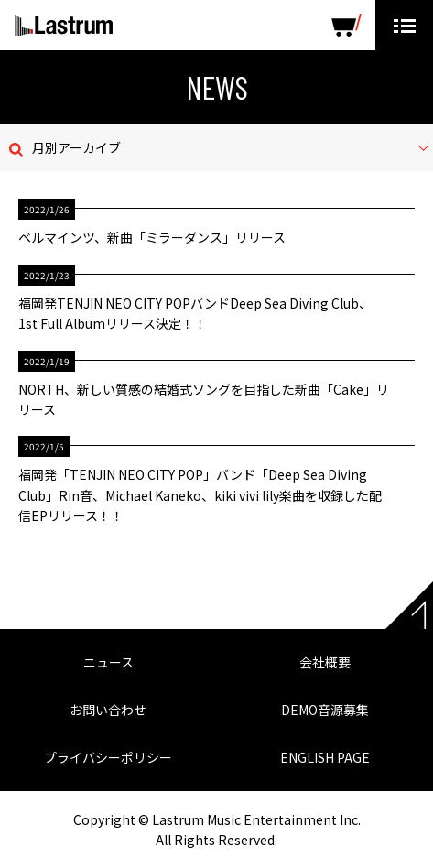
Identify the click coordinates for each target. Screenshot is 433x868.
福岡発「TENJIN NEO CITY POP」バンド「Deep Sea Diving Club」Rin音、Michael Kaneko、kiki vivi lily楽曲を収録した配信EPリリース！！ (200, 495)
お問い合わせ (108, 710)
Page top (409, 605)
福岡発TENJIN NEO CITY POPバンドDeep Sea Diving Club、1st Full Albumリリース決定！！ (195, 313)
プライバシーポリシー (108, 757)
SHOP (346, 25)
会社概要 (325, 662)
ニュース (108, 662)
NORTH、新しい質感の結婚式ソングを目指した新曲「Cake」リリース (204, 399)
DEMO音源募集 (325, 710)
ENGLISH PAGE (325, 757)
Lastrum (64, 26)
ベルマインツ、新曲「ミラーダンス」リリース (152, 237)
